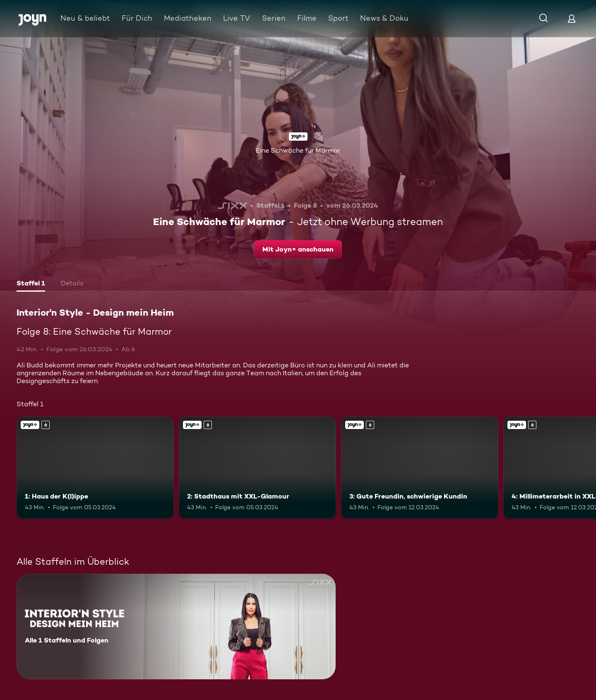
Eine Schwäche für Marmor (298, 150)
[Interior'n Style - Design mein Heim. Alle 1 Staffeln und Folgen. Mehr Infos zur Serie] (176, 627)
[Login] (572, 18)
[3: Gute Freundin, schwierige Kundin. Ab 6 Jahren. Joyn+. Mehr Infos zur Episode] (420, 468)
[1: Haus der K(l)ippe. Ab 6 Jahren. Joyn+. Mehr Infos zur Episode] (95, 468)
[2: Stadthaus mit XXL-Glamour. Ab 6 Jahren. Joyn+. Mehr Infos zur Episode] (257, 468)
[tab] (31, 284)
